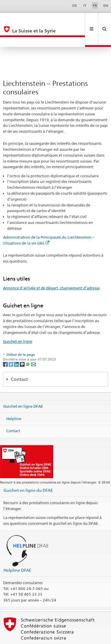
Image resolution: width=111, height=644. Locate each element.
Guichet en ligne (18, 322)
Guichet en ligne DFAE (23, 386)
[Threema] (23, 344)
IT (85, 5)
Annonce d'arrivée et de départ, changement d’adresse (51, 268)
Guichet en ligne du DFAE (28, 470)
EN (106, 5)
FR (95, 5)
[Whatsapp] (28, 344)
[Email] (33, 344)
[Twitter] (11, 344)
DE (75, 5)
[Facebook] (6, 344)
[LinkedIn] (17, 344)
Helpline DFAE (17, 550)
